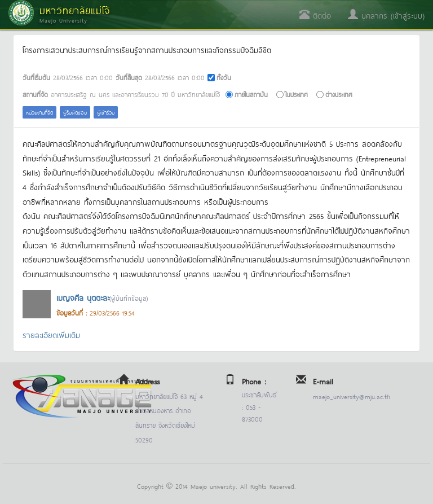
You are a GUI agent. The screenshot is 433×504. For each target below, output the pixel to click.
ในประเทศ (297, 94)
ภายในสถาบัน (251, 94)
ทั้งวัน (224, 77)
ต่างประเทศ (339, 94)
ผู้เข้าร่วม (106, 112)
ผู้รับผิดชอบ (75, 112)
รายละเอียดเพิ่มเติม (51, 334)
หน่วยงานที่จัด (39, 112)
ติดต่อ (315, 15)
